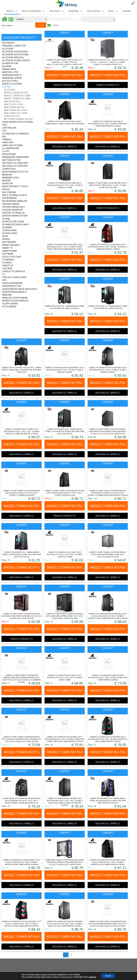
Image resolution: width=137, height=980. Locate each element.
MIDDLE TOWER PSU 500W (17, 98)
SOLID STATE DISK (12, 257)
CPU (4, 131)
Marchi (56, 25)
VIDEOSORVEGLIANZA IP (15, 292)
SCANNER (7, 227)
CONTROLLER (9, 128)
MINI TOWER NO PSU (14, 107)
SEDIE (5, 236)
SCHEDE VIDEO (10, 233)
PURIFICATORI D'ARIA (13, 222)
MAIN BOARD (9, 154)
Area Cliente (96, 11)
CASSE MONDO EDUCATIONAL (18, 122)
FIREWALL (7, 139)
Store (113, 11)
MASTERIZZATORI (11, 160)
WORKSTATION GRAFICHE (15, 301)
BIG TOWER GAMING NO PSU (18, 119)
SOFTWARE (8, 254)
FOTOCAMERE (9, 307)
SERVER (6, 239)
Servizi (12, 11)
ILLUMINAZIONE (11, 148)
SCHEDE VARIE (9, 230)
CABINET (7, 87)
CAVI (4, 125)
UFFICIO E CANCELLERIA (14, 277)
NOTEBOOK (8, 43)
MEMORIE (7, 175)
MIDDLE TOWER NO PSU (16, 93)
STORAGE (7, 263)
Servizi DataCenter (34, 11)
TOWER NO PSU (12, 116)
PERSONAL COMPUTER (14, 46)
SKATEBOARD (9, 242)
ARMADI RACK (9, 69)
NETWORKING (9, 198)
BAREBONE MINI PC (12, 75)
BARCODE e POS (10, 72)
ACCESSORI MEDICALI (13, 57)
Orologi (6, 219)
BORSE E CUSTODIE (12, 84)
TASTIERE (7, 268)
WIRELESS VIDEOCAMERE (15, 298)
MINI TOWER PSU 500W (15, 113)
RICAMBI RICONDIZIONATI (16, 224)
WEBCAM (7, 295)
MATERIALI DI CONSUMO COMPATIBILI (15, 167)
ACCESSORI (8, 49)
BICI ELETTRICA (10, 81)
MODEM (6, 180)
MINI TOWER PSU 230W (15, 110)
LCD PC (6, 151)
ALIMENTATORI (10, 63)
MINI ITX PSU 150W (13, 104)
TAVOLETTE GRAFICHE (14, 271)
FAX (4, 137)
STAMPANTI (8, 260)
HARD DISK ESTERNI (12, 145)
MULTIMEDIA (9, 192)
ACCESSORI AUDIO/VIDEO (15, 52)
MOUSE (6, 189)
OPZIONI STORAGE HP (13, 213)
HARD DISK (8, 142)
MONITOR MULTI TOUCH (15, 186)
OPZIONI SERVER (11, 204)
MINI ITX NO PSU (12, 101)
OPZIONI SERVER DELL (14, 207)
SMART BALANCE (11, 245)
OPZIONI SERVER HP (12, 210)
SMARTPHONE (10, 251)
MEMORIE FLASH (11, 178)
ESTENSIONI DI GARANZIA (15, 134)
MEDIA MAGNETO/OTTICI (15, 172)
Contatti (126, 11)
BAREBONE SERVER (12, 78)
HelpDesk (76, 11)
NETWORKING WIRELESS (15, 201)
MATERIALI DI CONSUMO (15, 163)
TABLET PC (8, 265)
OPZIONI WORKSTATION (15, 216)
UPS (4, 280)
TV (4, 274)
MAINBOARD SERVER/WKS (15, 157)
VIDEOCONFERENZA (12, 283)
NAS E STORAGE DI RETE (15, 195)
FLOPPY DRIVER (10, 304)
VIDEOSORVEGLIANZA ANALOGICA (20, 289)
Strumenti (57, 11)
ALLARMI (7, 66)
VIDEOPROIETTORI (12, 286)
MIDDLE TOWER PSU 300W (17, 96)
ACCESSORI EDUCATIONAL (16, 54)
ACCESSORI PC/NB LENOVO (16, 60)
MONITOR (7, 183)
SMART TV (7, 248)
